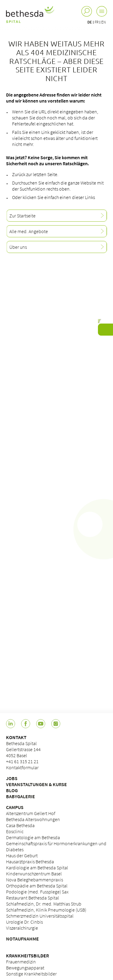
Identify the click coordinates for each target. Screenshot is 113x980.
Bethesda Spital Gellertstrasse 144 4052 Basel (23, 749)
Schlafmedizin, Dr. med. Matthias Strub (44, 904)
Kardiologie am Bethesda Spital (37, 868)
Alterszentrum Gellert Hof (31, 813)
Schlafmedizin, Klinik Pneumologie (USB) (46, 910)
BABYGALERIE (20, 796)
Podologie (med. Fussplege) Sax (37, 892)
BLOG (12, 790)
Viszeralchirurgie (22, 928)
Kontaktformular (22, 767)
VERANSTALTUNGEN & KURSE (36, 784)
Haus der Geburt (22, 855)
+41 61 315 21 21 (22, 761)
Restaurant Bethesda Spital (33, 898)
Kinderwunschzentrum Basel (34, 874)
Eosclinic (15, 831)
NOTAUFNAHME (22, 939)
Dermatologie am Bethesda (33, 837)
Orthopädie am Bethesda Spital (37, 886)
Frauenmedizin (21, 962)
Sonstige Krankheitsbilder (31, 974)
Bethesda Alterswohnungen (33, 819)
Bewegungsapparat (25, 968)
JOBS (12, 778)
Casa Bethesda (20, 825)
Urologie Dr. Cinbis (24, 922)
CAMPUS (15, 807)
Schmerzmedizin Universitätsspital (40, 916)
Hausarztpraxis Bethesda (30, 861)
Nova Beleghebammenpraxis (35, 880)
